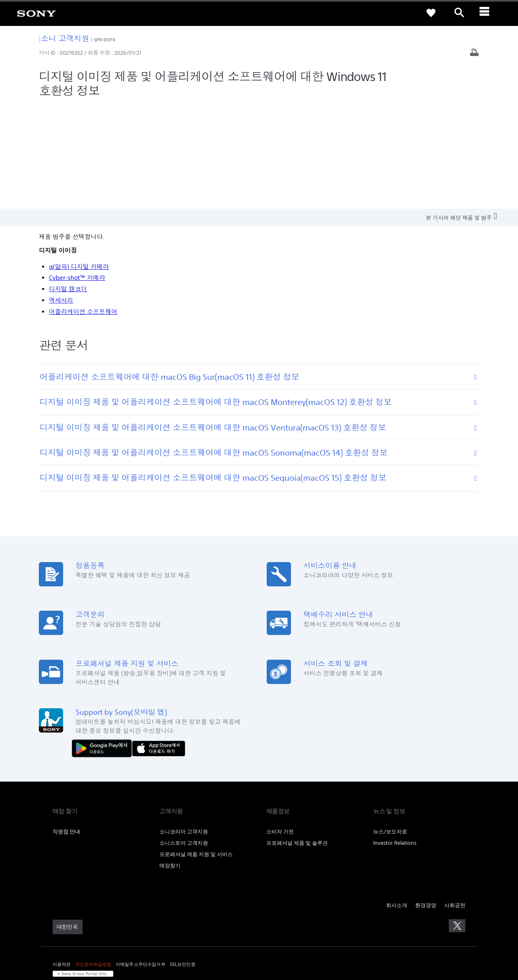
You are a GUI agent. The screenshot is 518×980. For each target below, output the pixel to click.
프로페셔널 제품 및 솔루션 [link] (297, 738)
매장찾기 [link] (170, 761)
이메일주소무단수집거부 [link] (141, 860)
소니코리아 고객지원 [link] (184, 727)
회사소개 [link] (397, 801)
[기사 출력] (474, 53)
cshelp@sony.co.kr (163, 937)
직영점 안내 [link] (66, 727)
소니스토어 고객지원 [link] (184, 738)
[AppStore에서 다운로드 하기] (159, 643)
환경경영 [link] (426, 801)
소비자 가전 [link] (280, 727)
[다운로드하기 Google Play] (104, 643)
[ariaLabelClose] (488, 13)
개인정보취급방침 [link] (93, 860)
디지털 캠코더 (68, 184)
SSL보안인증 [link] (183, 860)
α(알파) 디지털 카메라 (79, 162)
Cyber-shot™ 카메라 (77, 174)
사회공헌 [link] (455, 801)
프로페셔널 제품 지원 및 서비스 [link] (196, 750)
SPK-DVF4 (105, 39)
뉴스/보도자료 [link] (390, 727)
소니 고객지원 (64, 38)
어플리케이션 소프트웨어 (83, 207)
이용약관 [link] (62, 860)
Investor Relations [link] (395, 738)
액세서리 (61, 196)
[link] (36, 13)
